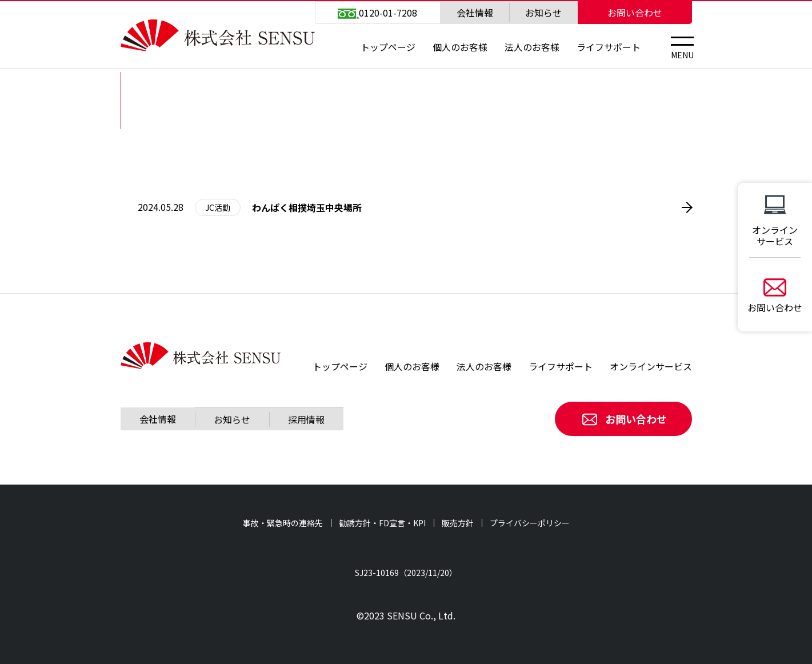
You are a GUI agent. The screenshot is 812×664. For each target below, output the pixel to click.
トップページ (388, 47)
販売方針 (458, 523)
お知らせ (543, 13)
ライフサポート (609, 47)
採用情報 (306, 419)
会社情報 (475, 13)
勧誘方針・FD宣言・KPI (382, 523)
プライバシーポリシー (530, 523)
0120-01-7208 (377, 13)
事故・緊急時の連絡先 (283, 523)
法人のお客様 (532, 47)
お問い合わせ (635, 13)
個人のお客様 (460, 47)
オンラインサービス (651, 366)
